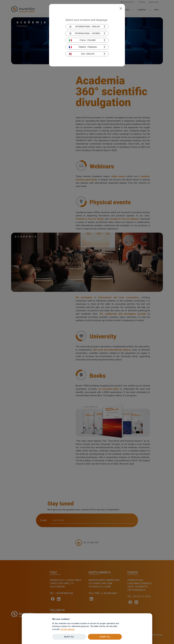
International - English (84, 27)
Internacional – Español (85, 33)
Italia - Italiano (82, 40)
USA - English (82, 54)
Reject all (69, 637)
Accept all (105, 637)
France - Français (83, 47)
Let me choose (68, 629)
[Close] (121, 8)
